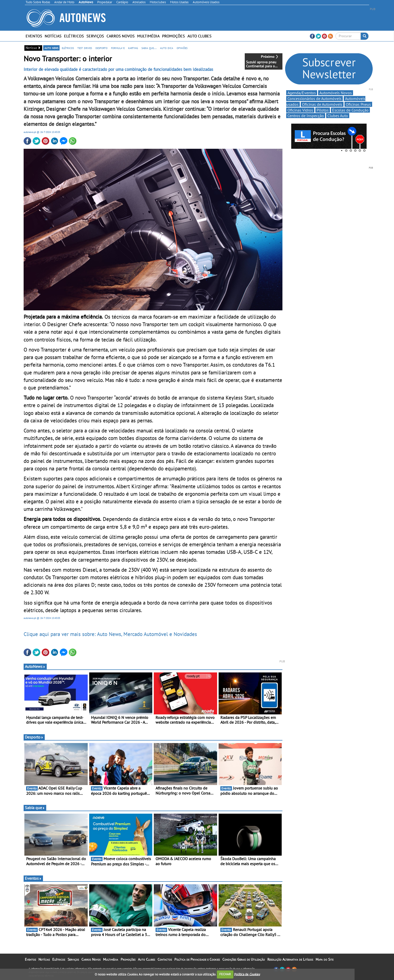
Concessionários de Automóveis (314, 99)
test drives (85, 48)
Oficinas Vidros (300, 110)
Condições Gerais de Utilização (244, 959)
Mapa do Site (325, 959)
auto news (51, 48)
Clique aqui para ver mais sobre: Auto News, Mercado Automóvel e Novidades (110, 634)
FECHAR (225, 974)
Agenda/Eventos (302, 93)
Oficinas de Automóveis (322, 104)
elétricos (68, 48)
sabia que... (149, 48)
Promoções (174, 36)
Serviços (95, 36)
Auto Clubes (200, 36)
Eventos (34, 36)
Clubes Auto (338, 116)
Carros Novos (121, 36)
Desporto (34, 737)
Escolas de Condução (350, 110)
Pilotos (323, 110)
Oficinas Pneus (358, 104)
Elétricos (74, 36)
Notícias (53, 36)
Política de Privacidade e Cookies (197, 959)
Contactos (165, 959)
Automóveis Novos (336, 93)
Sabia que (35, 808)
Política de (247, 974)
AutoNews (35, 666)
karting (133, 48)
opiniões (182, 48)
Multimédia (148, 36)
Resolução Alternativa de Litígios (290, 959)
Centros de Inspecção (306, 116)
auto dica (167, 48)
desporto (102, 48)
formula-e (118, 48)
